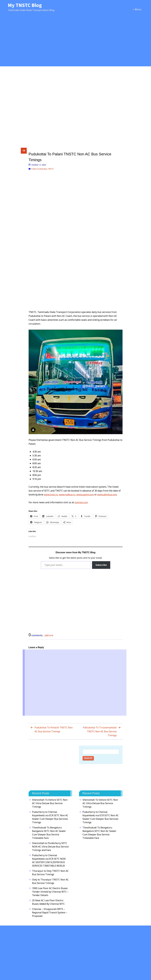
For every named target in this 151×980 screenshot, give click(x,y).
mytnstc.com (81, 502)
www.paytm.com (85, 495)
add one (49, 635)
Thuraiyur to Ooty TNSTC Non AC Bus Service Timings (50, 873)
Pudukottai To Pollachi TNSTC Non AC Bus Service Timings (54, 729)
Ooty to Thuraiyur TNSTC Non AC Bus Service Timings (50, 881)
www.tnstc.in (51, 495)
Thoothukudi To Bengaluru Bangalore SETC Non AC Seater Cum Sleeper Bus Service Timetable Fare (49, 833)
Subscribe (101, 565)
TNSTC (51, 169)
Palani (34, 169)
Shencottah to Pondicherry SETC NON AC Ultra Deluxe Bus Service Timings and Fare (50, 847)
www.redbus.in (67, 495)
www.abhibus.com (107, 495)
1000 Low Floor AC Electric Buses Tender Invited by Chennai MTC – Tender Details (50, 892)
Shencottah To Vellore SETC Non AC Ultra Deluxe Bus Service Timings (50, 803)
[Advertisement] (75, 42)
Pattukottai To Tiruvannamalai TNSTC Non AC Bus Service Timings (100, 731)
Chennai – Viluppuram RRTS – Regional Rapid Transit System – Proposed (50, 913)
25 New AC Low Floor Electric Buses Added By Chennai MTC (48, 902)
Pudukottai (42, 169)
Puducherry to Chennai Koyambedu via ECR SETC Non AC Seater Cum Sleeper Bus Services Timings (50, 817)
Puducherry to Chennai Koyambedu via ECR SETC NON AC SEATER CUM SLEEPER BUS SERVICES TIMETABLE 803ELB (49, 860)
